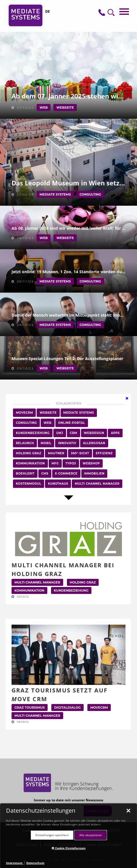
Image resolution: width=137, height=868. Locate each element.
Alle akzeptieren (91, 835)
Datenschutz (35, 863)
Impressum (15, 863)
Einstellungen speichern (52, 835)
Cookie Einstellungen (69, 848)
